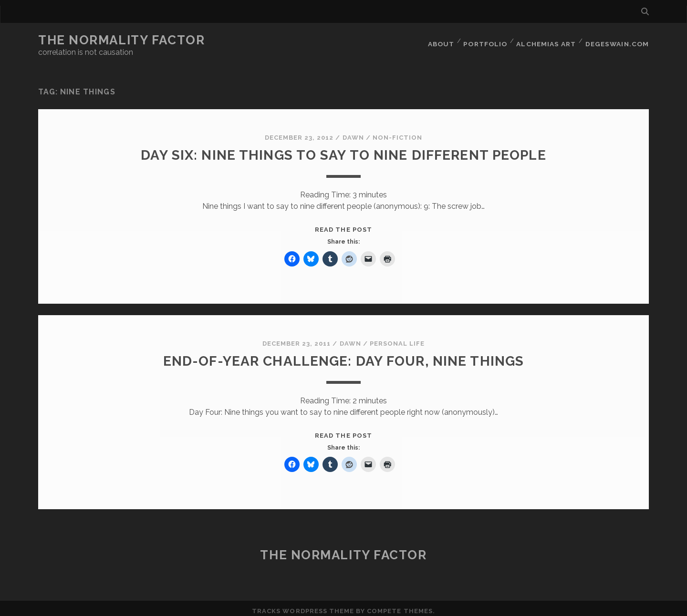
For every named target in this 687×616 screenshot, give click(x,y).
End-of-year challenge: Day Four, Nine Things (343, 355)
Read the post (343, 224)
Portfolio (487, 40)
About (441, 40)
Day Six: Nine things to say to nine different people (343, 149)
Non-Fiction (397, 132)
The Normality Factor (121, 40)
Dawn (353, 132)
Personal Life (397, 338)
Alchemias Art (548, 40)
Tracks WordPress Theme (303, 605)
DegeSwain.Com (618, 40)
